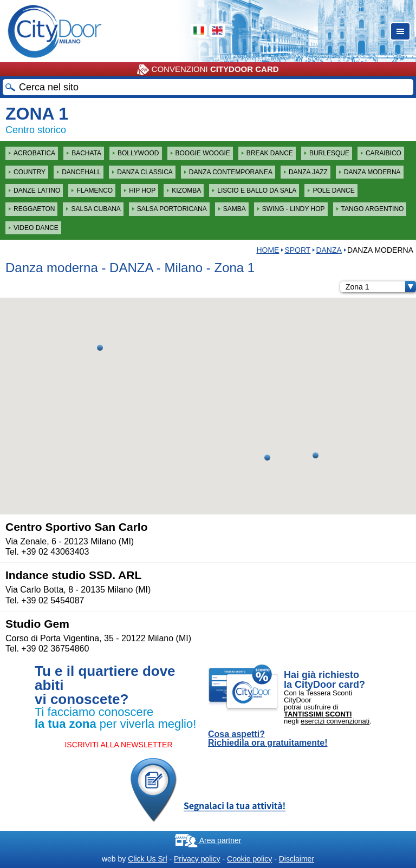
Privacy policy (197, 859)
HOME (268, 250)
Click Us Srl (147, 859)
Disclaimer (297, 859)
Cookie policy (249, 859)
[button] (100, 348)
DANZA (329, 250)
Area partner (208, 840)
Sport (297, 250)
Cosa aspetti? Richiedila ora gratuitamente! (268, 739)
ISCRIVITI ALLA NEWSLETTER (118, 745)
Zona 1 (381, 287)
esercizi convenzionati (335, 721)
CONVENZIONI (208, 70)
